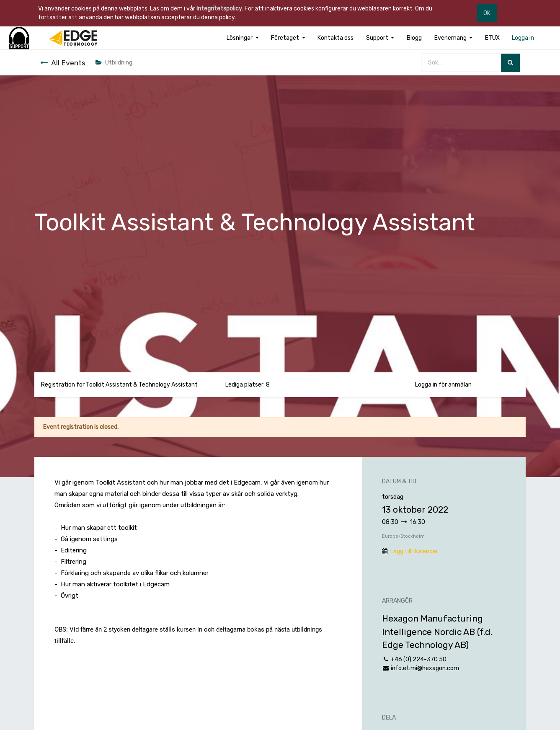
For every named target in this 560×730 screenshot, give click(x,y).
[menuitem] (335, 38)
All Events (63, 63)
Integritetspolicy (219, 9)
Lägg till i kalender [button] (414, 551)
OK (487, 13)
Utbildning (114, 63)
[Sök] (510, 63)
